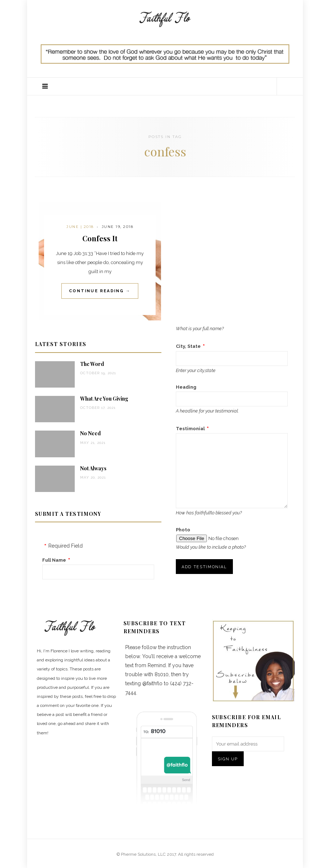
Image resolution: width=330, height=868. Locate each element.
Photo (183, 530)
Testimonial (190, 429)
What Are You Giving (104, 399)
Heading (186, 387)
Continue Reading (100, 291)
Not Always (93, 468)
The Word (92, 364)
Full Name (54, 560)
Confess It (100, 238)
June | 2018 (80, 227)
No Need (90, 433)
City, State (188, 346)
